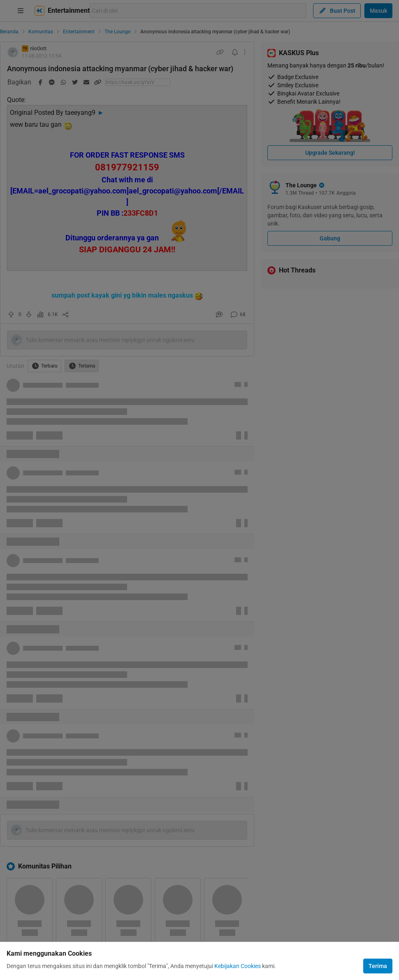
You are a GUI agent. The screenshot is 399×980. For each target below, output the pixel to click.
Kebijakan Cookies (238, 966)
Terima (378, 966)
